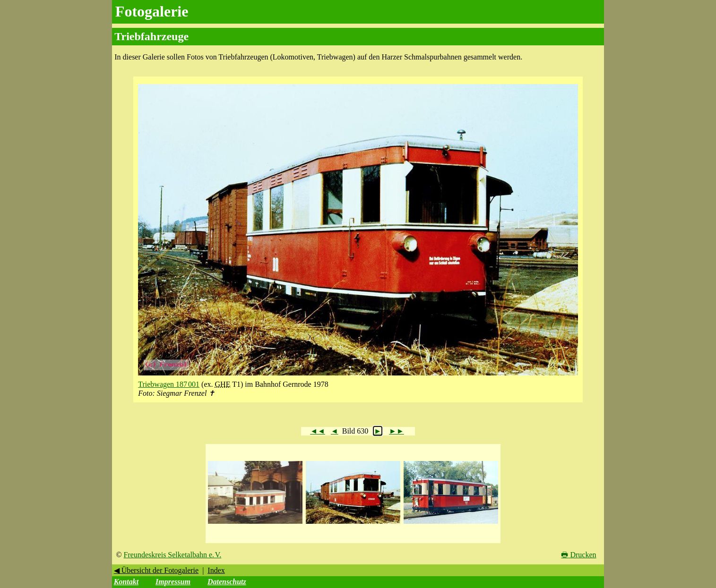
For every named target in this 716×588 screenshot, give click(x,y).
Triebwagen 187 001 (169, 384)
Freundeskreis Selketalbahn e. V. (173, 555)
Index (216, 570)
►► (397, 431)
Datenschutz (227, 582)
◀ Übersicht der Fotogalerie (156, 570)
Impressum (173, 582)
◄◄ (318, 431)
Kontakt (126, 582)
